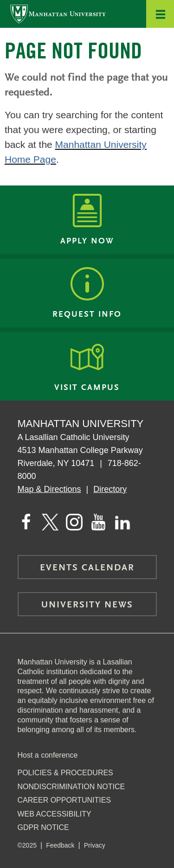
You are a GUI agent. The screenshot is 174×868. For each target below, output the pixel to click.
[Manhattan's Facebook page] (26, 522)
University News (87, 605)
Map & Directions (49, 489)
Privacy (95, 845)
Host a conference (48, 755)
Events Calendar (87, 568)
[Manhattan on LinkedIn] (122, 522)
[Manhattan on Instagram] (74, 522)
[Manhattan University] (58, 14)
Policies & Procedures (65, 773)
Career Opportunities (64, 800)
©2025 (27, 845)
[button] (160, 14)
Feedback (60, 845)
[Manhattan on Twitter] (50, 522)
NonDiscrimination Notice (71, 787)
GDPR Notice (43, 827)
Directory (110, 489)
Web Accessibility (55, 814)
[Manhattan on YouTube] (98, 522)
